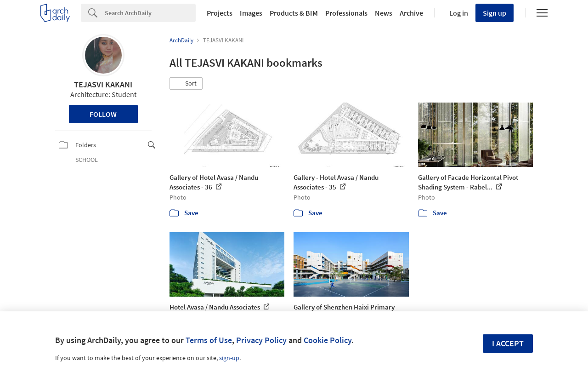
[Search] (150, 13)
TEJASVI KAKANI (103, 84)
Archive (411, 13)
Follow (103, 114)
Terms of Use (209, 340)
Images (251, 13)
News (384, 13)
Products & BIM (294, 13)
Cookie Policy (328, 340)
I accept (508, 343)
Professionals (346, 13)
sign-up (229, 358)
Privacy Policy (261, 340)
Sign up (495, 13)
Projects (220, 13)
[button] (186, 84)
